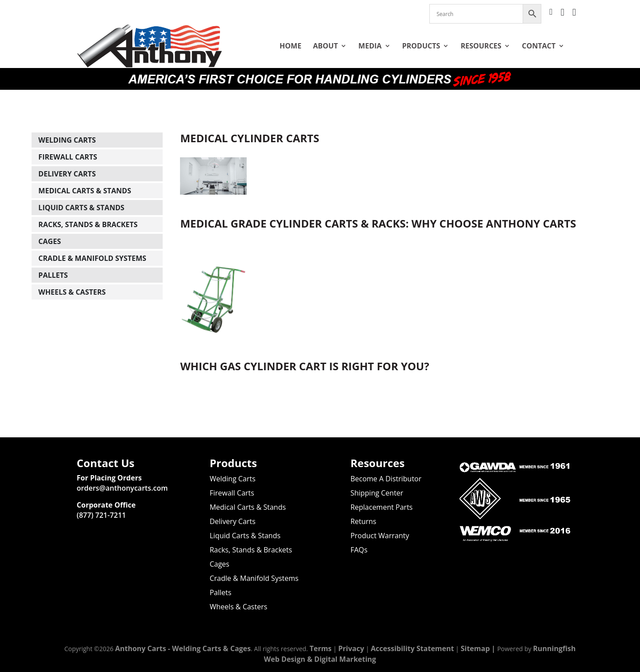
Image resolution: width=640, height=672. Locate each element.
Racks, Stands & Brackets (88, 214)
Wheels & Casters (72, 281)
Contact (539, 46)
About (325, 46)
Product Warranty (380, 536)
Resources (481, 46)
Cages (50, 231)
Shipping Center (377, 493)
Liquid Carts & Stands (81, 197)
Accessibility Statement (412, 648)
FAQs (359, 550)
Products (421, 46)
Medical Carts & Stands (85, 180)
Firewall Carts (68, 146)
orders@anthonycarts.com (122, 488)
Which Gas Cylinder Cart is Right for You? (304, 355)
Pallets (53, 264)
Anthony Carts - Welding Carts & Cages (183, 648)
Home (290, 46)
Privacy (351, 648)
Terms (320, 648)
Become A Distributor (386, 479)
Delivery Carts (67, 163)
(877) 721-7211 (102, 515)
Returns (363, 521)
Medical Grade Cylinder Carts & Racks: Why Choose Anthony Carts (378, 213)
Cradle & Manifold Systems (92, 248)
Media (370, 46)
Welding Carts (67, 129)
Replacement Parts (381, 507)
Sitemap (475, 648)
